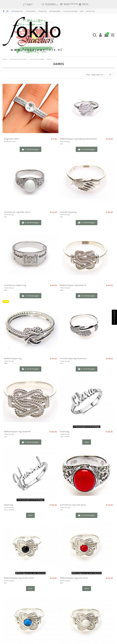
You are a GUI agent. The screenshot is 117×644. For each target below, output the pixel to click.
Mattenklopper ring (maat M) (17, 432)
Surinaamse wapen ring (15, 285)
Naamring (65, 432)
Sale (82, 11)
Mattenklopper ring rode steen (74, 578)
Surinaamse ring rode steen (73, 505)
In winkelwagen (30, 149)
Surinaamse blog (70, 11)
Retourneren (31, 11)
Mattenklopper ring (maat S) (73, 285)
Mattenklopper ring (13, 358)
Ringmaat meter (11, 139)
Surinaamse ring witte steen (17, 212)
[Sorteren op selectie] (96, 75)
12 (111, 75)
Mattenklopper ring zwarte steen (19, 578)
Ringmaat (43, 11)
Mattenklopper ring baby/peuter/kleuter (78, 139)
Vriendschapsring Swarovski (73, 358)
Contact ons (91, 11)
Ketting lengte (55, 11)
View (87, 442)
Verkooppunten (17, 11)
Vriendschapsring (68, 212)
